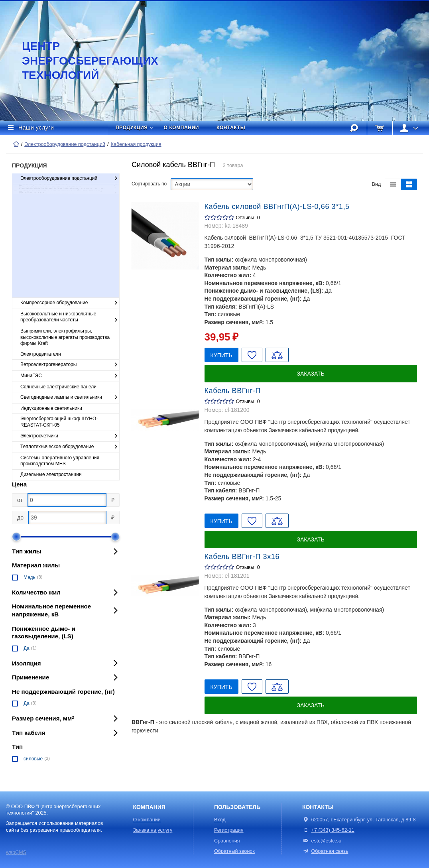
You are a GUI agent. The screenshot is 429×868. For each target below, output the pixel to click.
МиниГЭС (70, 376)
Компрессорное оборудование (70, 303)
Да (27, 648)
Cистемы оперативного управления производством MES (60, 461)
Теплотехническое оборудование (70, 447)
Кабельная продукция (136, 144)
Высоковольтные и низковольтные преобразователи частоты (70, 317)
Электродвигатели (41, 354)
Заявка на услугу (153, 830)
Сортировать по (149, 184)
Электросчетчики (70, 436)
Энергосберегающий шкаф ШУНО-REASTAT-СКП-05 (59, 422)
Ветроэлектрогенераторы (70, 365)
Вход (220, 820)
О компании (182, 128)
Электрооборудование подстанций (65, 144)
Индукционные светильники (51, 408)
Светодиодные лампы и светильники (70, 398)
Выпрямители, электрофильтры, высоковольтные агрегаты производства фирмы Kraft (65, 337)
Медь (30, 577)
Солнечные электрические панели (58, 387)
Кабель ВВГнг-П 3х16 (242, 557)
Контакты (231, 128)
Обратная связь (325, 851)
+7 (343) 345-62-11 (333, 830)
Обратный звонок (234, 851)
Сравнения (227, 841)
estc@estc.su (327, 841)
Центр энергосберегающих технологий (82, 61)
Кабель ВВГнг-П (233, 391)
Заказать (311, 374)
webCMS (16, 852)
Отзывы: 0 (248, 218)
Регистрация (229, 830)
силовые (33, 759)
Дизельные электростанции (51, 474)
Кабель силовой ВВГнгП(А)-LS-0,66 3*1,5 (277, 207)
